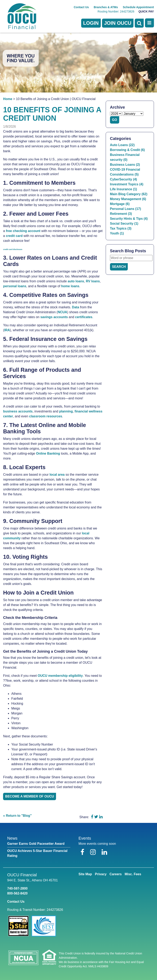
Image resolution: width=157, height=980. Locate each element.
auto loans (76, 281)
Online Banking (48, 453)
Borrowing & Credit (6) (127, 150)
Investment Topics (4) (127, 184)
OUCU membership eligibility (60, 676)
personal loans (15, 286)
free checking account (23, 231)
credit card (14, 236)
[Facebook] (83, 852)
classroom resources (46, 416)
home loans (70, 286)
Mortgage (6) (120, 204)
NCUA (62, 312)
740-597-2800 (17, 888)
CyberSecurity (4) (124, 179)
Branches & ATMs (106, 7)
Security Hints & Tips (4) (129, 219)
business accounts (18, 411)
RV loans (93, 281)
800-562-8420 (17, 893)
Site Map (85, 874)
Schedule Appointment (138, 7)
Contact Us (81, 7)
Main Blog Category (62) (129, 194)
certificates (84, 317)
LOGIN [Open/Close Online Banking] (91, 23)
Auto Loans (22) (122, 145)
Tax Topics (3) (121, 228)
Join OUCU (118, 23)
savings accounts (54, 317)
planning (66, 411)
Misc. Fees (133, 874)
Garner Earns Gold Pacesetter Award (36, 844)
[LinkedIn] (104, 852)
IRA (7, 330)
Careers (116, 874)
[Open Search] (139, 23)
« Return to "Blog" (17, 816)
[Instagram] (94, 852)
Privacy (101, 874)
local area (57, 475)
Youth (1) (117, 233)
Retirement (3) (121, 214)
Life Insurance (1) (123, 189)
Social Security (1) (124, 224)
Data (76, 307)
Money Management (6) (128, 199)
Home (8, 99)
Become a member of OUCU (30, 796)
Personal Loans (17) (126, 209)
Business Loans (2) (125, 165)
